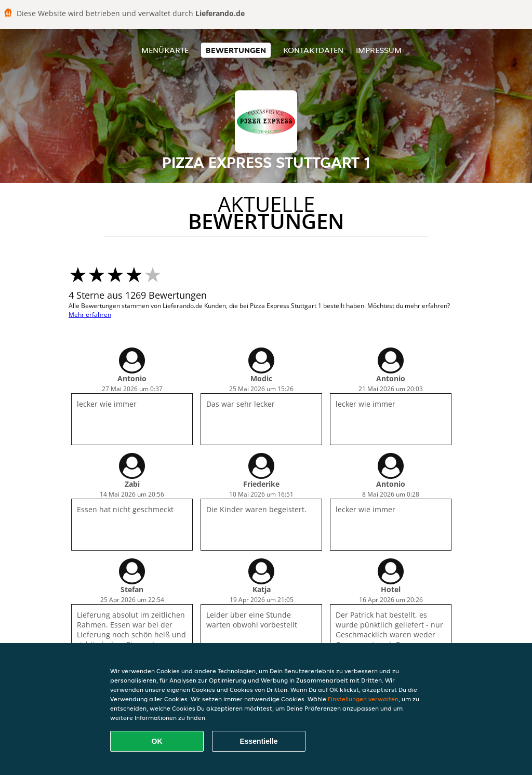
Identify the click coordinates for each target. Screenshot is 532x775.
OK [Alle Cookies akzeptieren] (157, 741)
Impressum (379, 50)
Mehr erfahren (90, 315)
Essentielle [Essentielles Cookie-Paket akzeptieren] (258, 741)
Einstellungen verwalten (363, 699)
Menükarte (165, 50)
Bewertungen (236, 50)
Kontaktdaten (313, 50)
